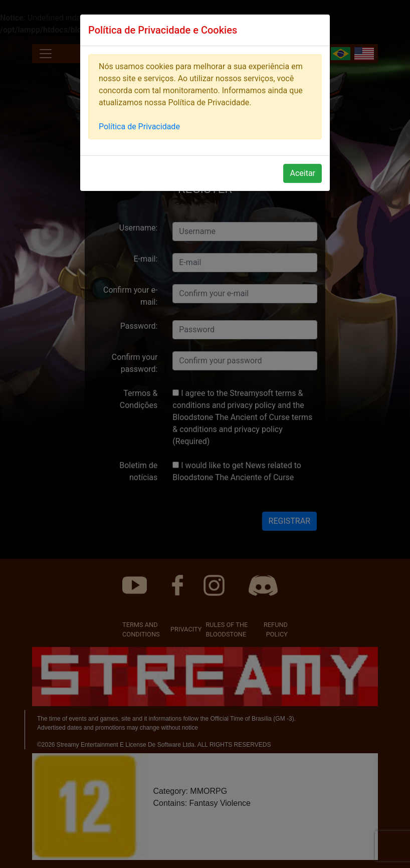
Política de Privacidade (139, 127)
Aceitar (302, 173)
